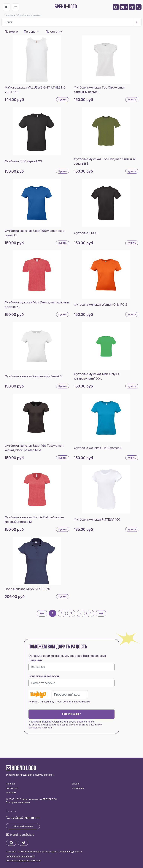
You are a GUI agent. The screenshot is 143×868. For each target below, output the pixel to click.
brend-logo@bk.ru (22, 835)
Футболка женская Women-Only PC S (101, 305)
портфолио (12, 788)
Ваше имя (35, 660)
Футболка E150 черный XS (23, 161)
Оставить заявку (71, 714)
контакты (11, 793)
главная (10, 784)
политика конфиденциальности (23, 860)
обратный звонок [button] (23, 826)
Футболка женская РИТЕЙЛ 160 (97, 519)
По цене (30, 32)
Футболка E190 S (86, 233)
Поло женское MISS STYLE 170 (27, 589)
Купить (63, 100)
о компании (78, 788)
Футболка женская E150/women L (98, 448)
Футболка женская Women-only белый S (33, 376)
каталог (76, 784)
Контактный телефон (44, 676)
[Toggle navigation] (7, 7)
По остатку (54, 32)
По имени (11, 32)
